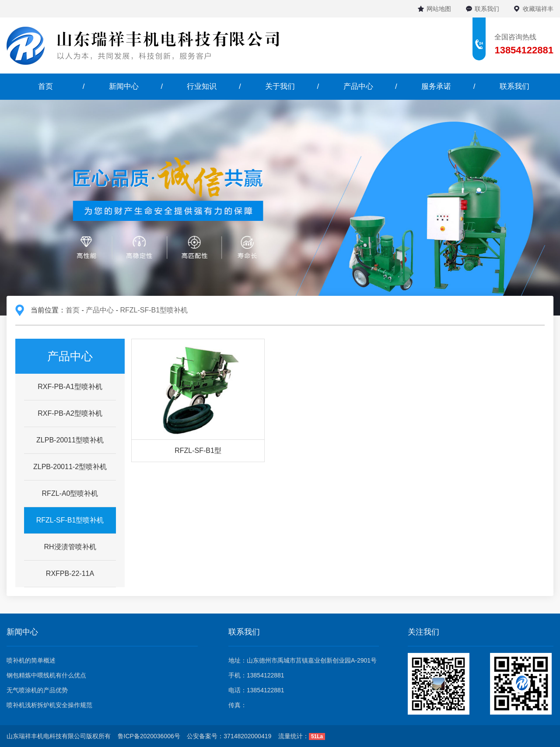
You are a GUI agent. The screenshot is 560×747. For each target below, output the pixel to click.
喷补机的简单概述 (31, 660)
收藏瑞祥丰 (538, 9)
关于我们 (280, 86)
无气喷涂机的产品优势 (37, 690)
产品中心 (358, 86)
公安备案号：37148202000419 (229, 736)
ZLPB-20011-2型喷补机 (70, 467)
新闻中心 (124, 86)
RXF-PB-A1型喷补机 (70, 387)
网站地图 (439, 9)
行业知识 (202, 86)
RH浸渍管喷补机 (70, 547)
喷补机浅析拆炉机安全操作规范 (49, 705)
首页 (45, 86)
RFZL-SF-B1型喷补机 (154, 310)
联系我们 (487, 9)
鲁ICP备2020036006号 (149, 736)
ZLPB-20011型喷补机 (70, 440)
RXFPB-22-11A (70, 573)
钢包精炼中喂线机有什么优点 (46, 675)
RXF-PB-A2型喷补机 (70, 413)
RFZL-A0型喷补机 (70, 493)
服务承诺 (436, 86)
